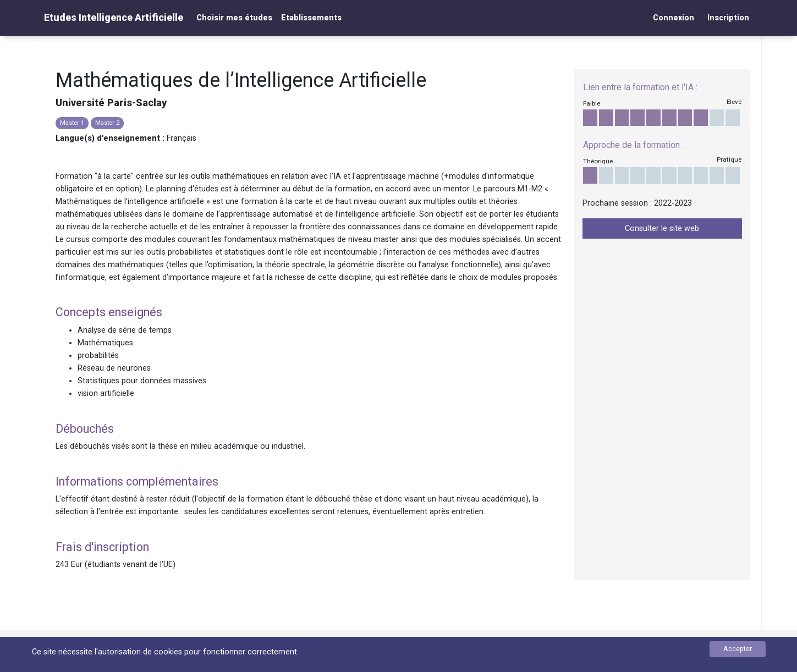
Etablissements (311, 18)
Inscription (728, 18)
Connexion (674, 18)
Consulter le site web (662, 228)
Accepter (738, 649)
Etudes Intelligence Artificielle (114, 17)
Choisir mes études (234, 18)
